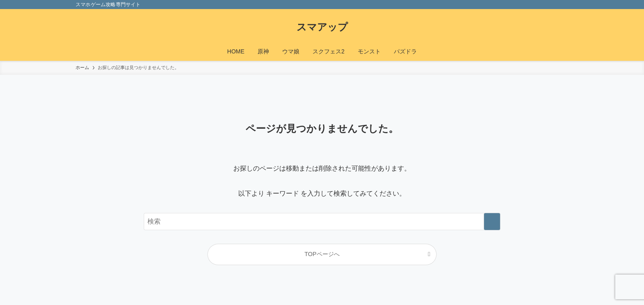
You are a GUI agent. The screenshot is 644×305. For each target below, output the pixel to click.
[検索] (563, 5)
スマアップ (322, 27)
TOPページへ (322, 254)
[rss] (552, 5)
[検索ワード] (322, 222)
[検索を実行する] (492, 222)
